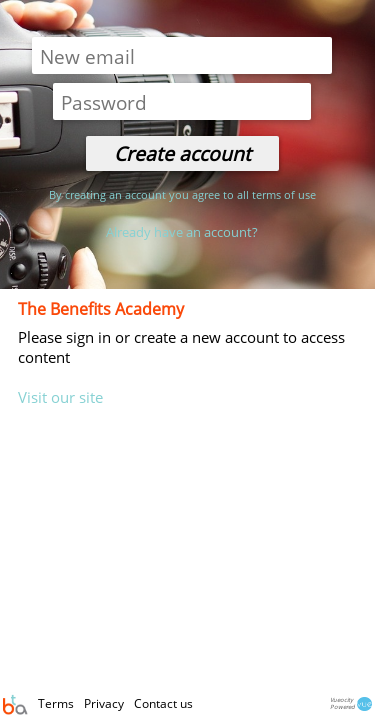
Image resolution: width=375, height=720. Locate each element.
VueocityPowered (352, 704)
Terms (57, 703)
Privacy (105, 703)
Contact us (163, 703)
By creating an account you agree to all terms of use (182, 194)
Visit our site (60, 397)
